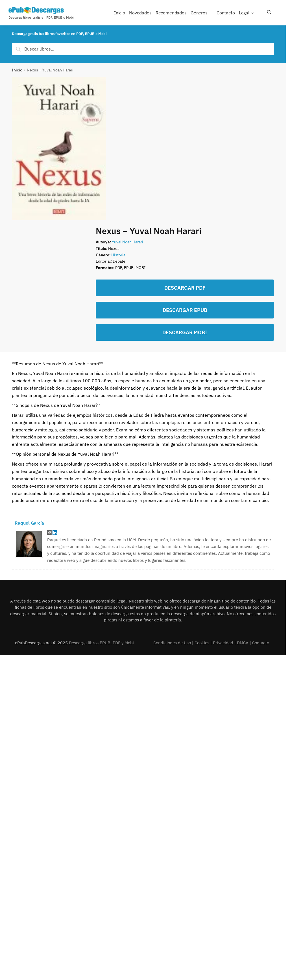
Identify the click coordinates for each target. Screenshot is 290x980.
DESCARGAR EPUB (185, 310)
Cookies (202, 643)
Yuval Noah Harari (127, 242)
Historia (118, 255)
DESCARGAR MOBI (185, 332)
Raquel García (29, 523)
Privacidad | (225, 643)
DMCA (243, 643)
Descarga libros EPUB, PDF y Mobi (101, 643)
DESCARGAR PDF (185, 288)
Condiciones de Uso (172, 643)
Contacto (261, 643)
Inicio (17, 70)
